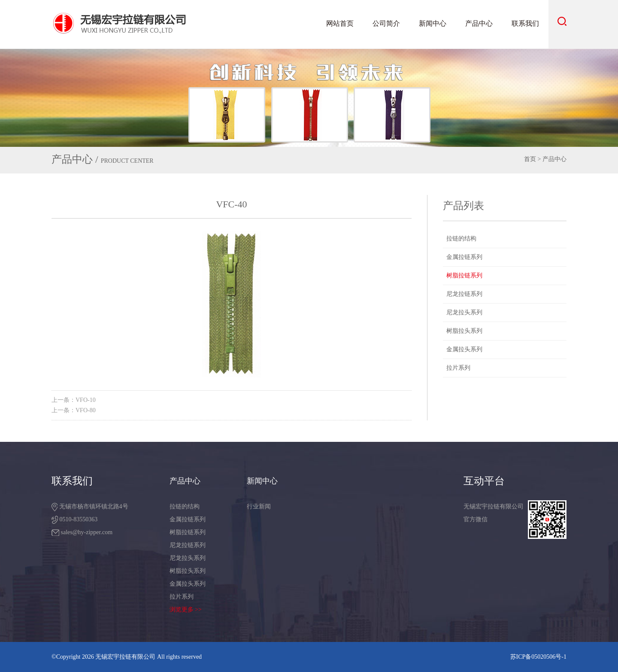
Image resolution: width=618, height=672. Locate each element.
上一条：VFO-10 (74, 400)
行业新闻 (259, 506)
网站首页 (340, 23)
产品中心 (479, 23)
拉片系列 (458, 368)
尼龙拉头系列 (464, 312)
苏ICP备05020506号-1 (538, 657)
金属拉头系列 (464, 349)
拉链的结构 (461, 239)
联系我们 (525, 23)
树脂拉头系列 (464, 331)
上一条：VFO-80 (74, 410)
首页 (530, 159)
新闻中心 (433, 23)
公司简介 (386, 23)
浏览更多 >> (186, 610)
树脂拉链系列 (464, 275)
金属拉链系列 (464, 257)
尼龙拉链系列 (464, 294)
